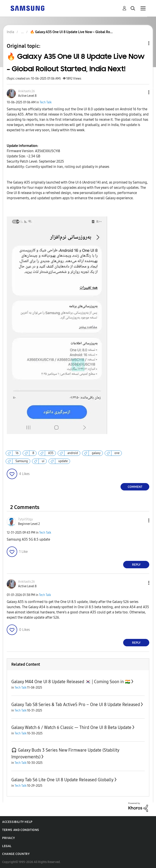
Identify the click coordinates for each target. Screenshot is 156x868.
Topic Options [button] (141, 43)
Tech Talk (46, 102)
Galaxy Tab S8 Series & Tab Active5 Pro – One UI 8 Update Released (76, 705)
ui (43, 461)
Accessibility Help (17, 822)
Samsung (22, 461)
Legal (7, 846)
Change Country (16, 854)
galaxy (96, 453)
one (117, 453)
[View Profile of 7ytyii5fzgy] (25, 519)
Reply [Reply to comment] (136, 565)
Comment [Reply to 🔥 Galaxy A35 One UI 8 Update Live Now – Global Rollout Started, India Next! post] (135, 487)
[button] (142, 92)
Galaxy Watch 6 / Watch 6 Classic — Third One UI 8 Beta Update (71, 727)
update (63, 461)
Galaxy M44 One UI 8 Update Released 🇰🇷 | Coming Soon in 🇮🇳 (71, 682)
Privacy (8, 838)
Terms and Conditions (21, 830)
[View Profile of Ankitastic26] (26, 91)
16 (17, 453)
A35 (51, 453)
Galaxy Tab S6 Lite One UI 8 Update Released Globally (62, 780)
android (73, 453)
